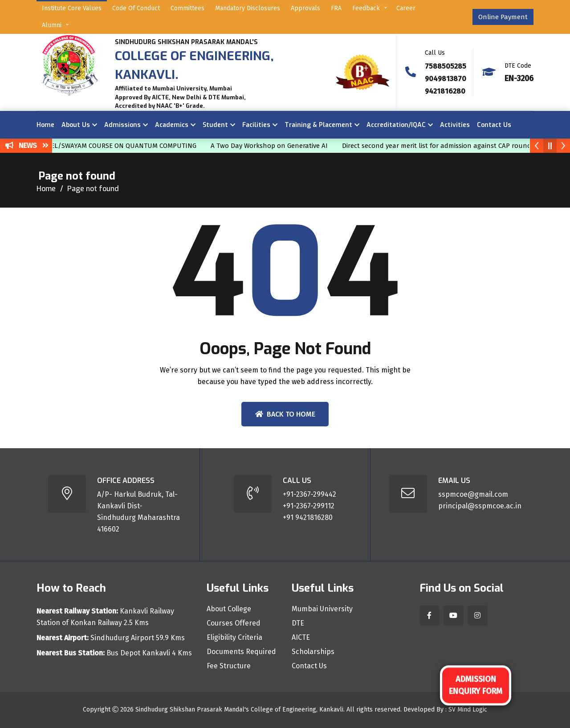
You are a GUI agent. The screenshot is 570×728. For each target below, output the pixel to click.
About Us (76, 125)
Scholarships (313, 652)
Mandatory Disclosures (248, 8)
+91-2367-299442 (309, 494)
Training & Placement (318, 125)
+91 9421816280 (308, 517)
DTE (298, 623)
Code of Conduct (136, 8)
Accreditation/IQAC (396, 125)
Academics (172, 125)
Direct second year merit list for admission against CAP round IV (446, 146)
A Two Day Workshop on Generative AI (275, 146)
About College (229, 609)
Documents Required (241, 652)
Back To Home (285, 414)
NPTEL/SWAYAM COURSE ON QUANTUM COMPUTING (123, 146)
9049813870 (446, 79)
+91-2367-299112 (309, 506)
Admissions (122, 125)
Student (215, 125)
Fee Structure (229, 666)
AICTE (301, 638)
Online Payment (503, 17)
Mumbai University (322, 609)
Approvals (305, 8)
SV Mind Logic (468, 710)
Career (406, 8)
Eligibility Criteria (234, 638)
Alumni (52, 25)
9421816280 (445, 91)
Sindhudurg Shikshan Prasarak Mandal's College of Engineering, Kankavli (239, 710)
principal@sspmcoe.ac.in (480, 506)
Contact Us (494, 125)
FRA (336, 8)
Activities (455, 125)
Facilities (256, 125)
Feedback (366, 8)
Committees (187, 8)
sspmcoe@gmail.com (473, 494)
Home (45, 125)
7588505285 (446, 66)
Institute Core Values (72, 8)
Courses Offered (234, 623)
